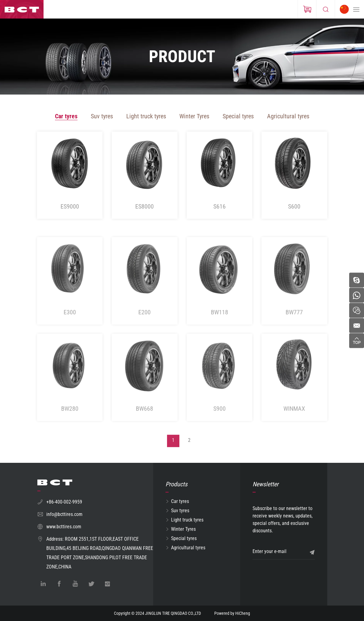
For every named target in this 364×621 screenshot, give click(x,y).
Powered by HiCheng (232, 613)
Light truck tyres (146, 116)
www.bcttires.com (64, 527)
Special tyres (238, 116)
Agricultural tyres (288, 116)
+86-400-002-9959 (64, 502)
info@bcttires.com (64, 514)
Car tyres (66, 116)
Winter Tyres (194, 116)
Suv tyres (102, 116)
